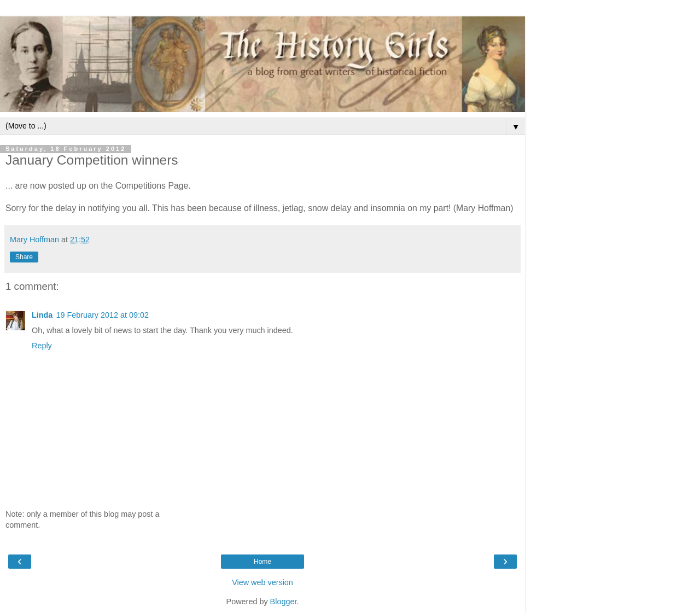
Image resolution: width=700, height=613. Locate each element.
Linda (42, 315)
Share (24, 257)
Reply (42, 346)
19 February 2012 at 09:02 (102, 315)
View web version (262, 582)
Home (262, 562)
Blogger (284, 602)
